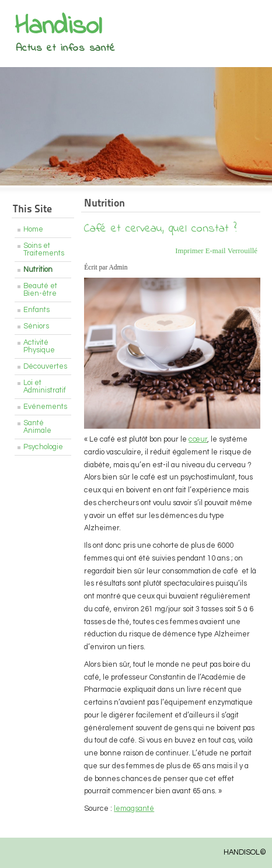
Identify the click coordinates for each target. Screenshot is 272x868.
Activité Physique (39, 346)
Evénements (45, 407)
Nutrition (38, 270)
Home (33, 230)
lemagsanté (134, 809)
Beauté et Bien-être (40, 290)
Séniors (36, 326)
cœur (198, 440)
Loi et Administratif (45, 387)
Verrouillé (243, 251)
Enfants (36, 310)
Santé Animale (37, 427)
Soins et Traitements (44, 250)
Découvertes (45, 367)
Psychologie (43, 447)
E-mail (217, 251)
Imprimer (190, 251)
